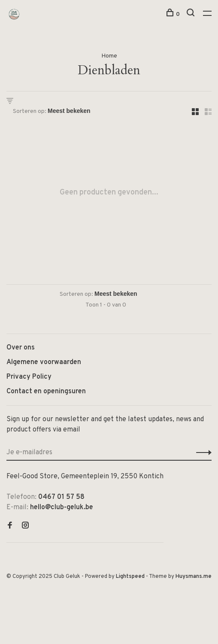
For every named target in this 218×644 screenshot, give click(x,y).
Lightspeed (130, 577)
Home (109, 56)
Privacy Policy (29, 377)
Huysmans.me (194, 577)
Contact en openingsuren (46, 392)
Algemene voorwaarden (44, 362)
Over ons (21, 348)
